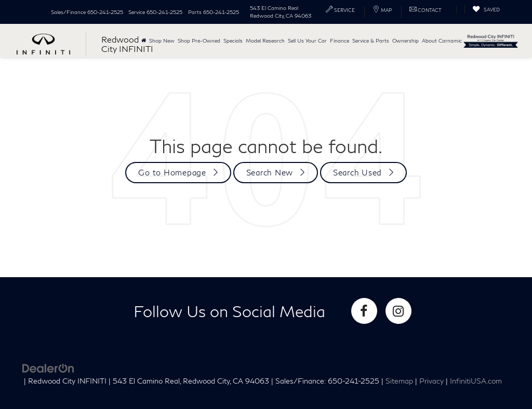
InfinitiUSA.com (476, 381)
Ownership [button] (405, 40)
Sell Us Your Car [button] (307, 40)
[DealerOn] (48, 367)
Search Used (357, 172)
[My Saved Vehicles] (486, 10)
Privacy (431, 381)
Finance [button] (340, 40)
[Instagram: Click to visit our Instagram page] (398, 311)
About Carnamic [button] (442, 40)
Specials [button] (233, 40)
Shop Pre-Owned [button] (199, 40)
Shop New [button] (162, 40)
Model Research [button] (265, 40)
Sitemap (399, 381)
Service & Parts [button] (371, 40)
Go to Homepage (172, 172)
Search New (270, 172)
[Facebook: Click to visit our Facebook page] (364, 311)
